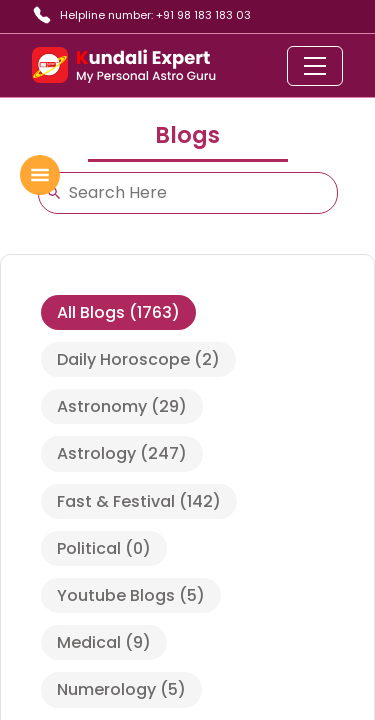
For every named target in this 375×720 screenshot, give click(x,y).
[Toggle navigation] (315, 66)
